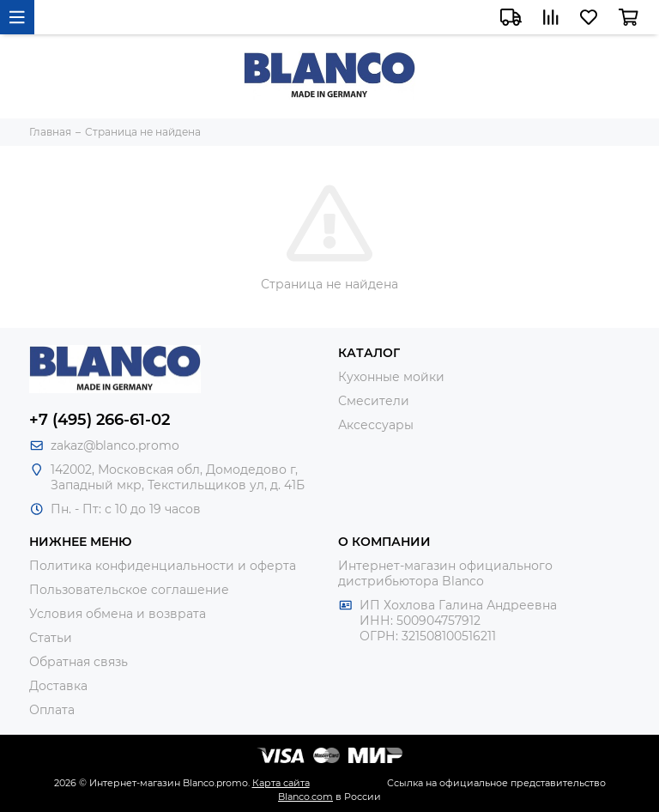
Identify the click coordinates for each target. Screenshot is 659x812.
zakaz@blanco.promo (115, 445)
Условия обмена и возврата (118, 614)
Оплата (52, 710)
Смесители (374, 401)
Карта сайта (281, 783)
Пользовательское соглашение (129, 590)
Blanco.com (305, 797)
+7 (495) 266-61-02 (100, 420)
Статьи (51, 638)
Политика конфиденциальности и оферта (163, 566)
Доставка (58, 686)
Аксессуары (376, 425)
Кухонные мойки (391, 377)
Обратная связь (79, 662)
